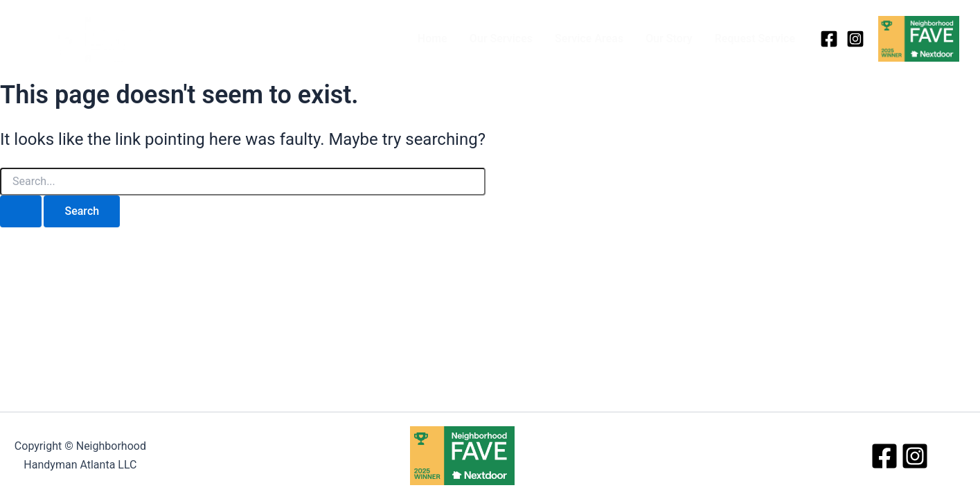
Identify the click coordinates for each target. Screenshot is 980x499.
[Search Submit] (21, 211)
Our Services (501, 38)
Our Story (669, 38)
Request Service (755, 38)
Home (433, 38)
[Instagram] (855, 39)
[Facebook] (829, 39)
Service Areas (589, 38)
